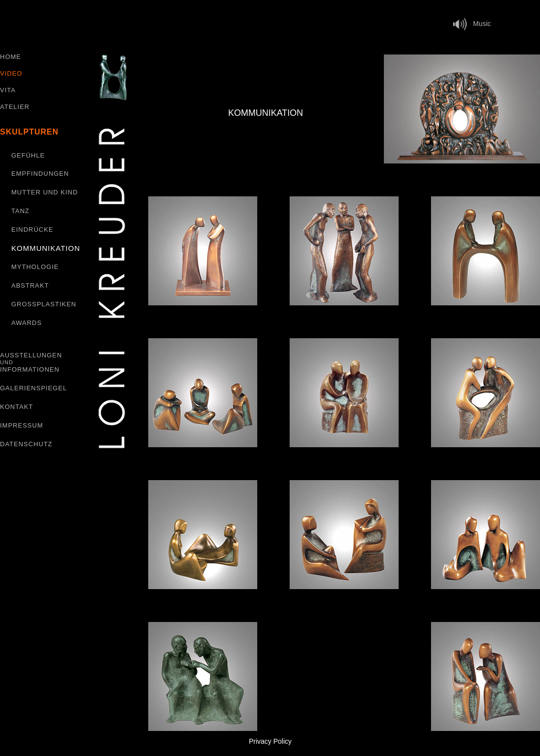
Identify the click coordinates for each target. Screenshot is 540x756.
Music (474, 24)
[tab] (462, 109)
